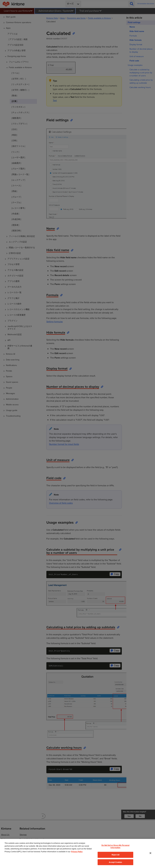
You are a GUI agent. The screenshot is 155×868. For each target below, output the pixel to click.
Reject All (115, 855)
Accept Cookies (115, 862)
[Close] (150, 853)
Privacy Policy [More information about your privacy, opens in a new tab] (77, 852)
